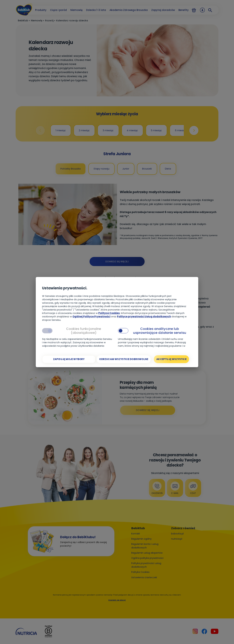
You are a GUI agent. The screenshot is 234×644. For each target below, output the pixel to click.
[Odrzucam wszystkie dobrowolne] (124, 359)
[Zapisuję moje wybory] (69, 359)
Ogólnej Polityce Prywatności (91, 316)
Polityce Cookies (109, 313)
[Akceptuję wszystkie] (171, 359)
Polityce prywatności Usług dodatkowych (144, 316)
